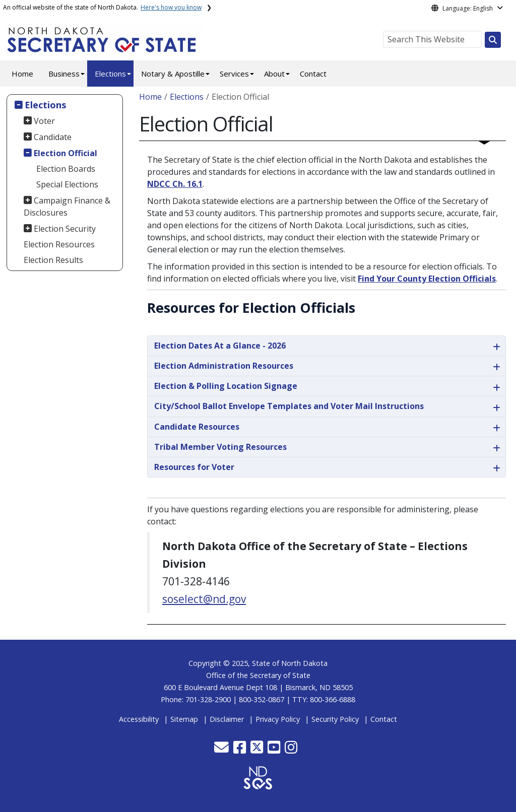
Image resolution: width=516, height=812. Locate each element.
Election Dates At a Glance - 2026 (220, 346)
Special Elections (67, 184)
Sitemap (184, 719)
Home (22, 74)
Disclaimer (227, 719)
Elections (110, 74)
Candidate (53, 137)
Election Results (53, 260)
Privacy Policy (278, 719)
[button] (222, 750)
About (274, 74)
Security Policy (335, 719)
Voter (44, 121)
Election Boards (66, 169)
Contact (313, 74)
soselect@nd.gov (204, 599)
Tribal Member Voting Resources (220, 447)
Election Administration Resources (224, 366)
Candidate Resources (197, 427)
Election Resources (59, 244)
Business (64, 74)
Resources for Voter (194, 467)
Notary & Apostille (173, 74)
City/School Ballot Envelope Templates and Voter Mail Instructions (289, 406)
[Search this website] (493, 40)
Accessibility (139, 719)
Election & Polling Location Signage (226, 386)
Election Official (66, 153)
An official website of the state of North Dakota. (102, 7)
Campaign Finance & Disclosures (67, 207)
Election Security (65, 229)
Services (234, 74)
